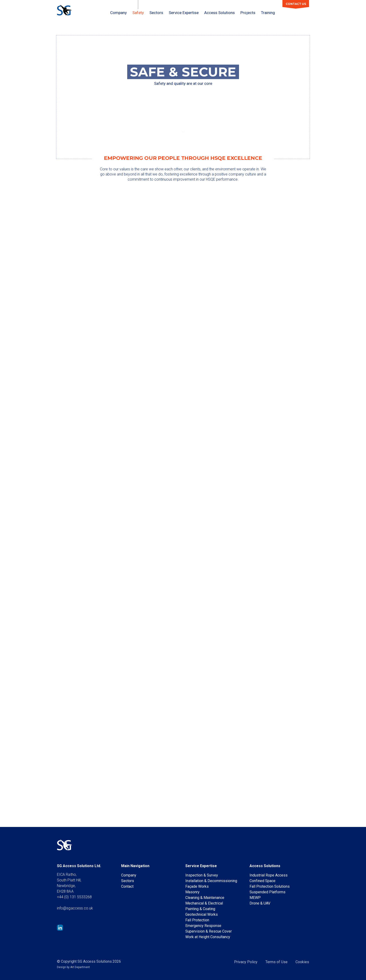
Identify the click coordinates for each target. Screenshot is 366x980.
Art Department (80, 967)
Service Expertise (184, 13)
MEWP (255, 898)
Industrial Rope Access (269, 875)
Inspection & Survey (202, 875)
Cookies (302, 962)
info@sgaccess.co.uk (75, 908)
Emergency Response (203, 926)
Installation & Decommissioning (211, 881)
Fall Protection (197, 920)
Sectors (156, 13)
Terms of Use (276, 962)
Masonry (192, 892)
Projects (248, 13)
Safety (138, 13)
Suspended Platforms (267, 892)
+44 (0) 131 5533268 (74, 897)
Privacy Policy (246, 962)
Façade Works (197, 886)
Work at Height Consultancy (208, 937)
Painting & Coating (200, 909)
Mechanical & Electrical (204, 903)
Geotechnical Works (202, 914)
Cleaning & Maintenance (205, 898)
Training (268, 13)
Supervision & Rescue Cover (209, 931)
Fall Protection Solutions (270, 886)
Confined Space (262, 881)
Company (118, 13)
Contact (127, 886)
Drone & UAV (260, 903)
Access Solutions (220, 13)
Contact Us (296, 4)
